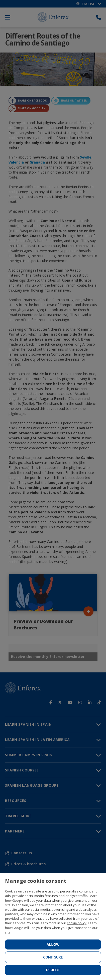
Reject (53, 970)
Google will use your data (32, 900)
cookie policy (77, 923)
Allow (53, 944)
